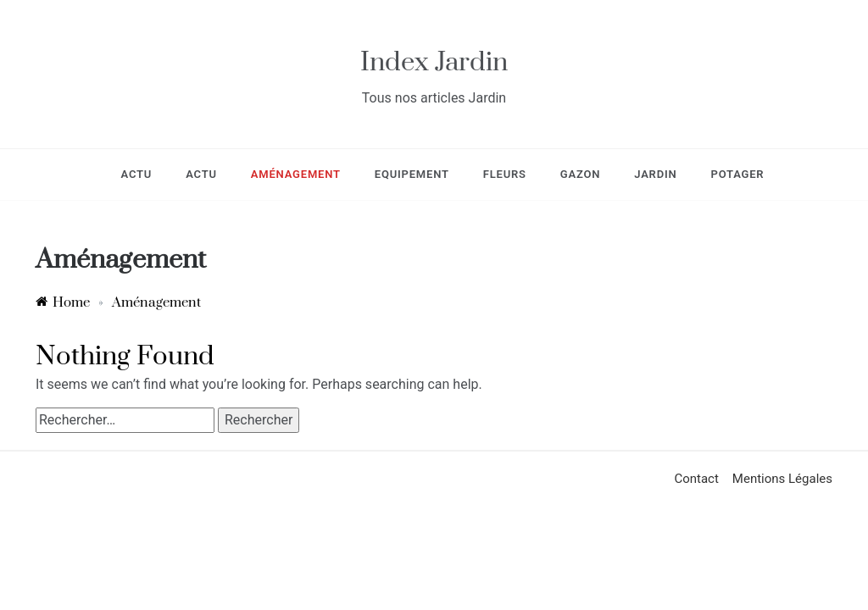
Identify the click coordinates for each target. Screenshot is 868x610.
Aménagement (296, 174)
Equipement (412, 174)
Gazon (580, 174)
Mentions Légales (782, 479)
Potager (737, 174)
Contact (696, 479)
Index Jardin (434, 62)
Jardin (655, 174)
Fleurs (505, 174)
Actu (137, 174)
